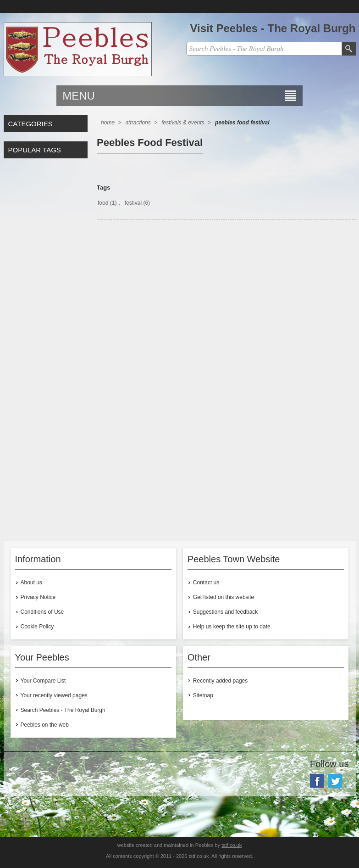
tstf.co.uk (232, 845)
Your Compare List (43, 681)
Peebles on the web (45, 725)
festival (133, 203)
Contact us (206, 582)
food (103, 203)
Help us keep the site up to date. (232, 627)
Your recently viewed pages (54, 695)
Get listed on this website (224, 597)
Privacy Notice (38, 597)
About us (31, 582)
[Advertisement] (226, 307)
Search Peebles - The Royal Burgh (63, 710)
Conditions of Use (42, 612)
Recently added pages (220, 681)
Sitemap (203, 695)
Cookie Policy (37, 627)
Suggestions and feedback (225, 612)
